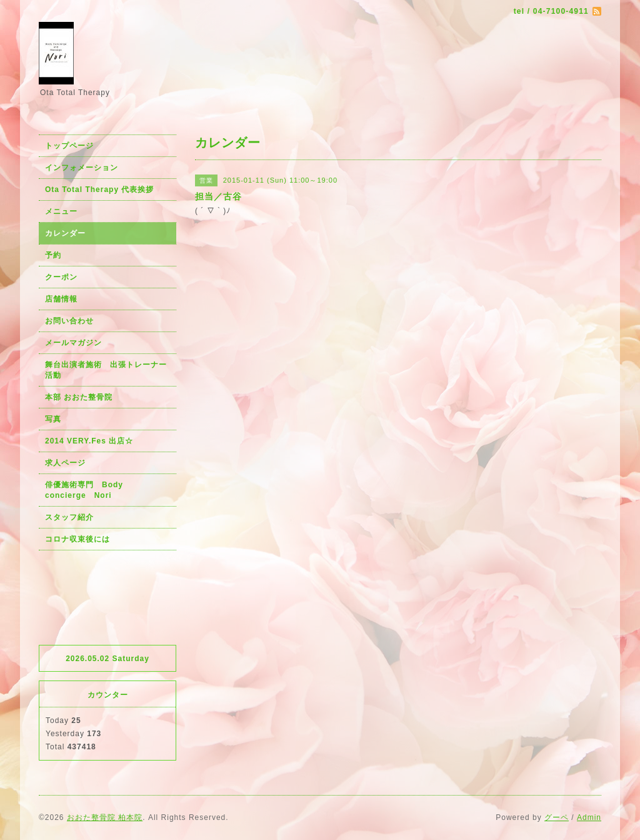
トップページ (69, 146)
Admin (589, 817)
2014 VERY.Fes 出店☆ (89, 441)
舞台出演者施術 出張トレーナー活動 (106, 370)
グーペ (557, 817)
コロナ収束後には (77, 539)
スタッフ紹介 (69, 517)
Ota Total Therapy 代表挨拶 (99, 190)
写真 (53, 419)
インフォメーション (82, 168)
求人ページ (65, 463)
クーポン (61, 277)
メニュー (61, 211)
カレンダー (65, 233)
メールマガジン (73, 343)
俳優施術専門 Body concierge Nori (88, 490)
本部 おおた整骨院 (79, 397)
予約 (53, 255)
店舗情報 (61, 299)
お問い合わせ (69, 321)
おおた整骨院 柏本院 (105, 817)
